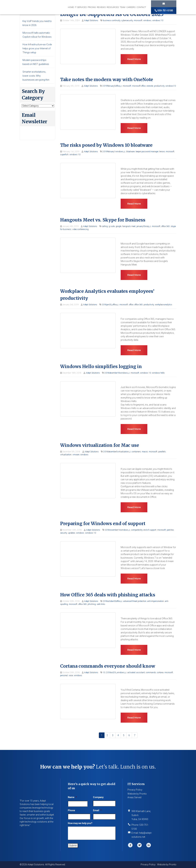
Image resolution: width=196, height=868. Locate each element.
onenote (150, 86)
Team (123, 7)
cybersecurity (127, 20)
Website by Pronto (137, 794)
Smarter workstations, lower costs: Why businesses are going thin (36, 76)
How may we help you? (80, 823)
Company (98, 797)
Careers (131, 7)
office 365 (165, 226)
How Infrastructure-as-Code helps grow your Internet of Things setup (37, 48)
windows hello (158, 373)
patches (170, 530)
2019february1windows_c (114, 152)
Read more (134, 59)
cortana (160, 672)
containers (136, 452)
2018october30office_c (113, 601)
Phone (71, 810)
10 (104, 672)
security (64, 533)
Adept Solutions (91, 20)
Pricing (92, 7)
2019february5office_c (112, 86)
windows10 (171, 86)
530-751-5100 (164, 10)
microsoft (138, 20)
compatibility (137, 530)
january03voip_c (144, 226)
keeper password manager (147, 152)
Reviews (101, 7)
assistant (141, 672)
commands (151, 672)
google (118, 226)
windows (147, 20)
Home (71, 7)
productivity (159, 86)
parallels (162, 452)
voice (71, 675)
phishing (92, 604)
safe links (101, 604)
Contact (141, 7)
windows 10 (158, 20)
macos (145, 452)
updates (72, 533)
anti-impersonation (156, 601)
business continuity (112, 20)
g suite (112, 226)
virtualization (66, 455)
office (131, 305)
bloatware (130, 152)
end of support (150, 530)
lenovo (162, 152)
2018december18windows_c (117, 373)
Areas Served (134, 797)
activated (131, 672)
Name (72, 797)
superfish (64, 155)
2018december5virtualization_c (117, 452)
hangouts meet (129, 226)
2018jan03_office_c (110, 305)
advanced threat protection (135, 601)
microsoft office (139, 86)
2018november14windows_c (117, 530)
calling (105, 226)
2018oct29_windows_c (116, 672)
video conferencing (80, 229)
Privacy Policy (135, 790)
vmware (76, 455)
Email (97, 810)
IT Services (81, 7)
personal (64, 675)
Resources (113, 7)
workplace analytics (164, 305)
